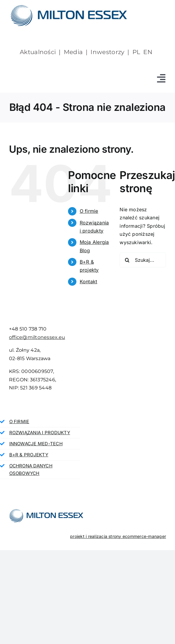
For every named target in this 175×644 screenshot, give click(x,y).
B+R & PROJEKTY (29, 455)
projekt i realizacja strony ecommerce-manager (118, 536)
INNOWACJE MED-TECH (36, 444)
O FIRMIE (19, 422)
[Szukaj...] (143, 260)
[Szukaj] (127, 260)
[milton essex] (69, 5)
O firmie (89, 211)
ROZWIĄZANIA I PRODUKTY (40, 433)
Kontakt (89, 282)
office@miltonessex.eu (37, 337)
